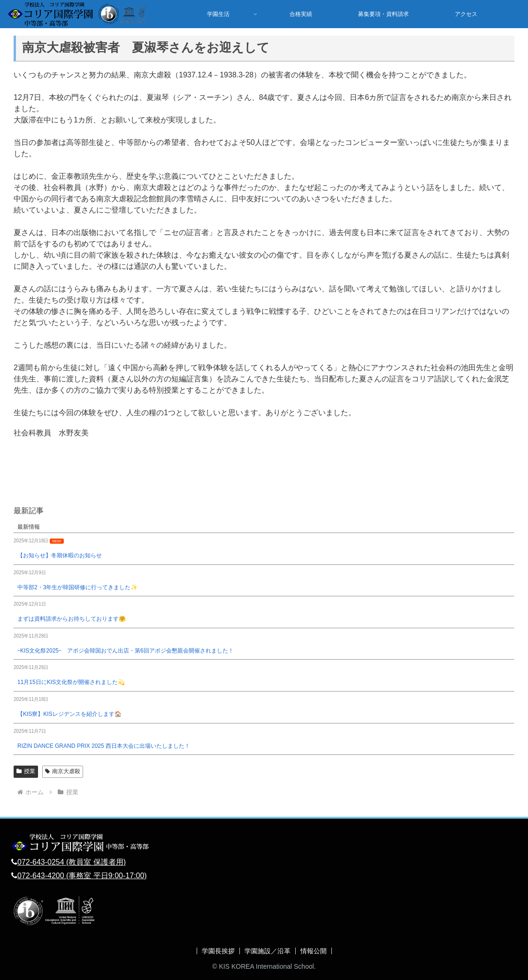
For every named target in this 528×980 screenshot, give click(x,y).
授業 (26, 771)
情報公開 (314, 951)
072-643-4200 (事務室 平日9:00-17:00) (82, 876)
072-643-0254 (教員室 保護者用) (72, 862)
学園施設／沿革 (268, 951)
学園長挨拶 (218, 951)
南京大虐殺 (63, 771)
